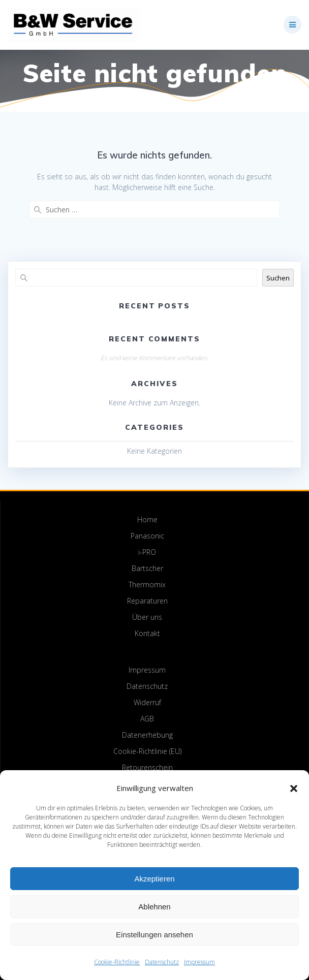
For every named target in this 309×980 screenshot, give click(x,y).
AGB (147, 719)
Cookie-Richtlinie (117, 962)
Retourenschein (147, 767)
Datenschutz (162, 962)
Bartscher (147, 568)
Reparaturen (147, 601)
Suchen (278, 278)
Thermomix (147, 584)
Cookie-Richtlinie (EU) (147, 751)
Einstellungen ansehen (154, 935)
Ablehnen (154, 907)
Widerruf (147, 702)
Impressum (199, 962)
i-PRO (147, 552)
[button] (294, 788)
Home (147, 519)
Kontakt (147, 633)
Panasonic (147, 536)
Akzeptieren (154, 879)
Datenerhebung (147, 735)
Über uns (147, 617)
